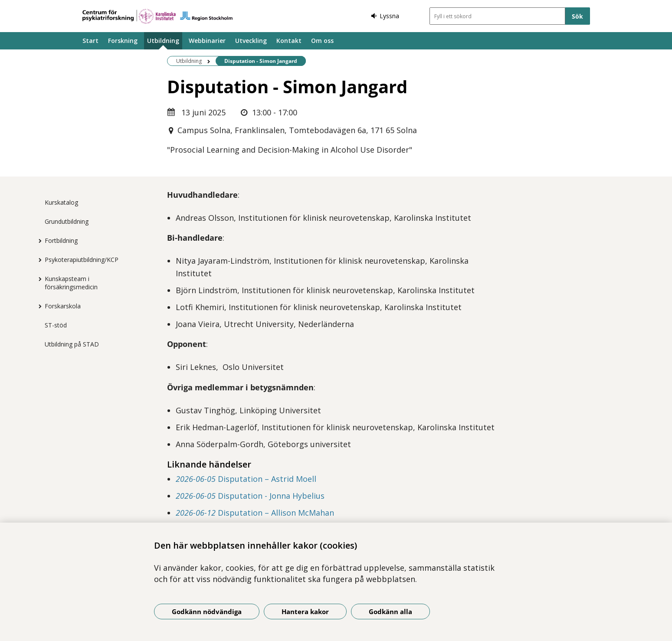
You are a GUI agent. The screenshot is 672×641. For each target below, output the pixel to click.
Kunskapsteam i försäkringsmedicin (71, 283)
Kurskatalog (61, 202)
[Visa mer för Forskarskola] (38, 306)
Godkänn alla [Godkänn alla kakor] (390, 612)
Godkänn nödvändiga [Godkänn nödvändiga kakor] (207, 612)
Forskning (123, 41)
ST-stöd (56, 325)
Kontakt (289, 41)
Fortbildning (61, 240)
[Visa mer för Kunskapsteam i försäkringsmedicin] (38, 279)
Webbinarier (207, 41)
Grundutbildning (67, 221)
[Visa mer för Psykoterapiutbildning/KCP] (38, 260)
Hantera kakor (305, 612)
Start (90, 41)
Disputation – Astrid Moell (246, 479)
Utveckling (251, 41)
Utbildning (163, 41)
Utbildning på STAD (72, 344)
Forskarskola (63, 306)
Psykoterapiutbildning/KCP (82, 260)
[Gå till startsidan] (157, 16)
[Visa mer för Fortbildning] (38, 241)
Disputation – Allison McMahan (255, 513)
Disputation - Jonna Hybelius (250, 496)
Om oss (322, 41)
